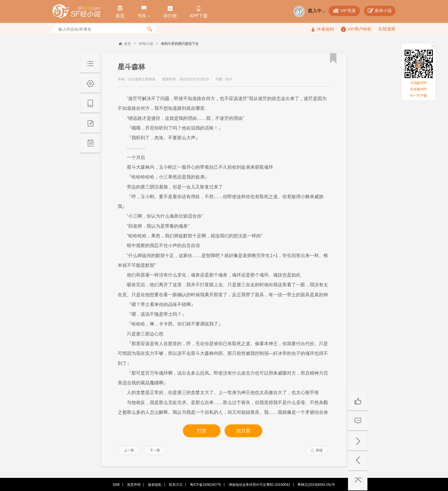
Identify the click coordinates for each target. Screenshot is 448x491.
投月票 (243, 431)
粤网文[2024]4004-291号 (316, 485)
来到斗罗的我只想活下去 (180, 44)
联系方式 (176, 485)
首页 (127, 44)
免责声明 (134, 485)
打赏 (202, 431)
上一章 (129, 450)
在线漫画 (387, 29)
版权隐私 (155, 485)
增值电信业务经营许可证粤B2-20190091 (259, 485)
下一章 (155, 450)
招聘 (116, 485)
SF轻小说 (146, 44)
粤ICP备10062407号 (206, 485)
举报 (317, 450)
